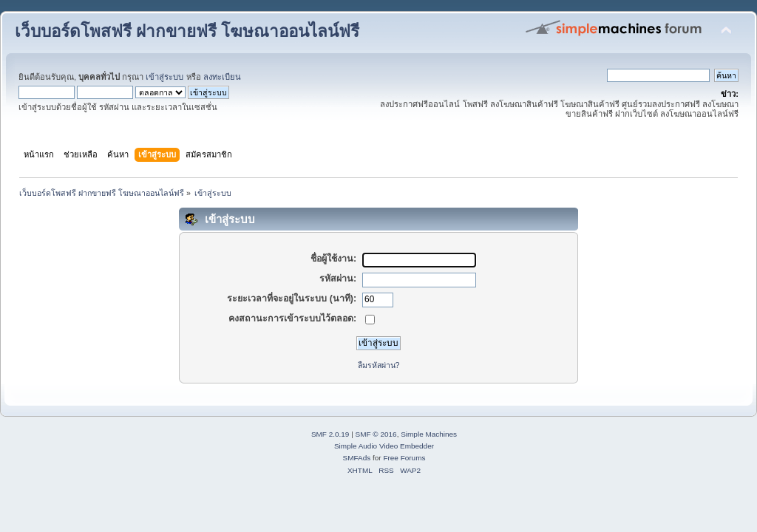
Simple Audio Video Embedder (384, 446)
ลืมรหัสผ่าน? (379, 365)
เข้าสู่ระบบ (164, 77)
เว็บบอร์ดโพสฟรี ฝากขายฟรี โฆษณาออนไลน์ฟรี (187, 31)
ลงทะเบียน (222, 77)
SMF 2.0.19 (330, 434)
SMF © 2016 (376, 434)
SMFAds (357, 458)
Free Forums (404, 458)
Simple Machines (429, 434)
